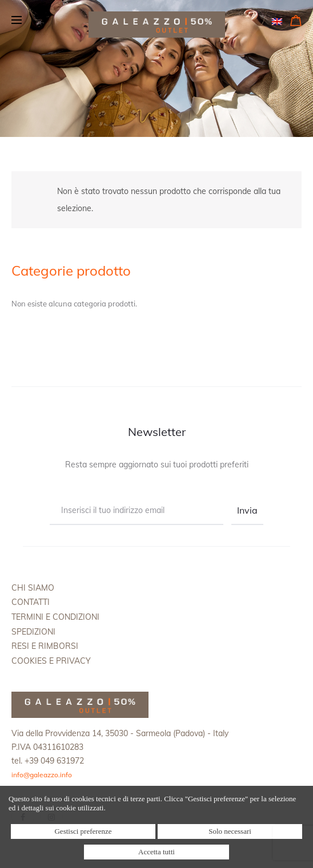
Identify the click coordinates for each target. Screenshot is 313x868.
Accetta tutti (156, 852)
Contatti (31, 602)
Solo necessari (230, 831)
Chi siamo (33, 588)
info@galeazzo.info (42, 775)
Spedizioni (33, 632)
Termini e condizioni (55, 617)
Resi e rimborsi (45, 646)
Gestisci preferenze (83, 831)
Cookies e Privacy (51, 661)
